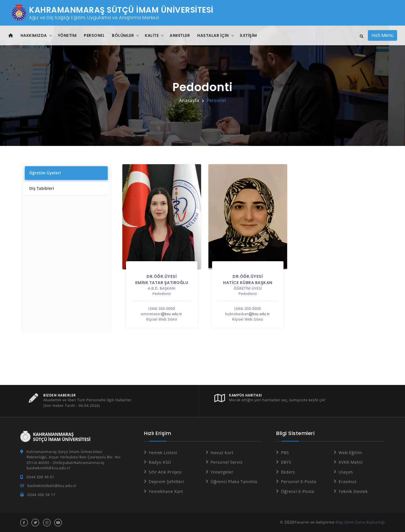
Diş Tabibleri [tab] (41, 189)
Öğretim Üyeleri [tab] (44, 173)
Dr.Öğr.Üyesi (162, 276)
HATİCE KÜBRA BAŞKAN (248, 283)
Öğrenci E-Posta (298, 491)
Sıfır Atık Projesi (165, 472)
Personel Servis (227, 462)
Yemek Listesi (163, 452)
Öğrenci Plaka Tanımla (234, 481)
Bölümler (123, 35)
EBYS (286, 462)
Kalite (152, 35)
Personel (94, 35)
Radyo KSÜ (160, 462)
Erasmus (348, 481)
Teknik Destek (353, 491)
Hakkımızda (34, 35)
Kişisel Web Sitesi (162, 319)
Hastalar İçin (213, 35)
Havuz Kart (222, 452)
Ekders (288, 472)
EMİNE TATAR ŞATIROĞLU (162, 283)
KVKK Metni (351, 462)
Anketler (180, 35)
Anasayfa (189, 100)
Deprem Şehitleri (166, 481)
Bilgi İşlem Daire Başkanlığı (360, 522)
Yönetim (67, 35)
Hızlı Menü (382, 35)
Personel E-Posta (299, 481)
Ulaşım (346, 472)
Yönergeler (222, 472)
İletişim (248, 35)
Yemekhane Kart (166, 491)
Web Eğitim (350, 452)
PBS (285, 452)
